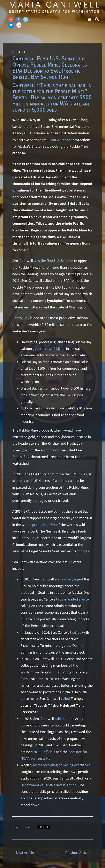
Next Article (25, 853)
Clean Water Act (60, 140)
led (57, 659)
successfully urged (69, 579)
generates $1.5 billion (49, 348)
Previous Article (77, 853)
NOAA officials (44, 752)
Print (16, 827)
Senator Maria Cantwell (54, 7)
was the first (43, 261)
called (65, 699)
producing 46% (44, 525)
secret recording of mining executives (61, 765)
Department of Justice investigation (48, 785)
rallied (77, 632)
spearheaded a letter (74, 599)
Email (27, 827)
